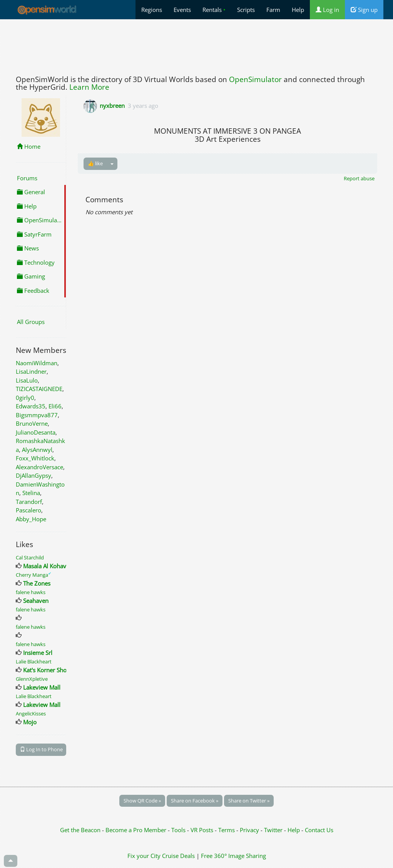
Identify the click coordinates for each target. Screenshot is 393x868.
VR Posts (203, 830)
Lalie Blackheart (34, 661)
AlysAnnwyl (37, 450)
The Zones (37, 583)
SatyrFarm (34, 234)
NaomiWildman (37, 363)
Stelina (31, 493)
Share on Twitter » (249, 801)
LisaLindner (31, 371)
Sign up (364, 10)
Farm (273, 10)
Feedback (33, 290)
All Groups (31, 322)
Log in (327, 10)
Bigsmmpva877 (37, 415)
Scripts (246, 10)
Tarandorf (29, 502)
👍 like (95, 163)
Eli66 (55, 406)
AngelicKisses (31, 714)
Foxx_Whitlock (35, 458)
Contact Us (319, 830)
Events (182, 10)
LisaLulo (27, 380)
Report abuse (359, 178)
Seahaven (36, 601)
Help (298, 10)
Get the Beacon (80, 830)
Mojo (30, 722)
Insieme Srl (38, 653)
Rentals (214, 10)
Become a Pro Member (137, 830)
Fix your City (144, 856)
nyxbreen (112, 106)
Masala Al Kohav (45, 566)
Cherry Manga (33, 575)
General (31, 192)
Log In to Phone (41, 749)
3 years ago (143, 106)
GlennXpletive (32, 679)
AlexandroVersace (39, 467)
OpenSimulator (255, 79)
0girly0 (25, 398)
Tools (179, 830)
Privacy (249, 830)
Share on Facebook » (195, 801)
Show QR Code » (142, 801)
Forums (27, 178)
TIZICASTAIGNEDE (39, 389)
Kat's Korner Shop (47, 670)
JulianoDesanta (36, 432)
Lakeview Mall (42, 687)
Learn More (89, 87)
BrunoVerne (32, 423)
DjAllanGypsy (33, 475)
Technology (36, 262)
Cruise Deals (178, 856)
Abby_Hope (31, 519)
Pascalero (28, 510)
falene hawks (31, 592)
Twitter (273, 830)
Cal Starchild (30, 557)
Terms (227, 830)
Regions (152, 10)
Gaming (31, 276)
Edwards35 (31, 406)
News (28, 248)
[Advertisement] (197, 45)
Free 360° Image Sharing (233, 856)
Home (29, 146)
